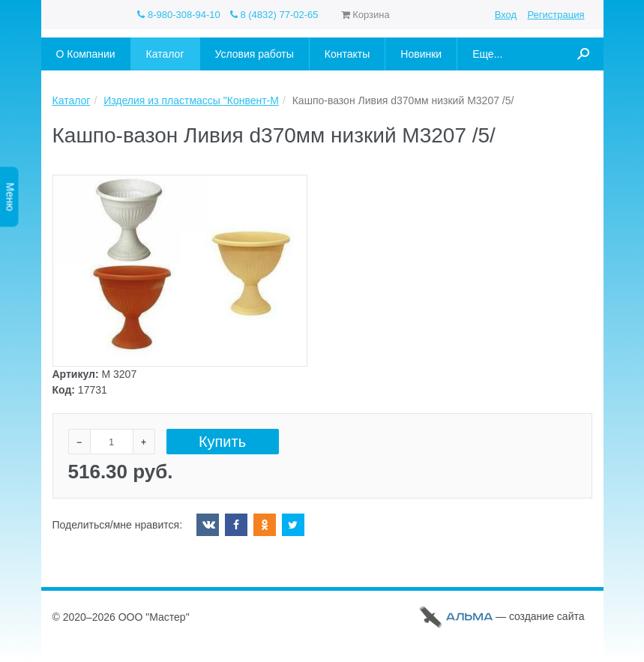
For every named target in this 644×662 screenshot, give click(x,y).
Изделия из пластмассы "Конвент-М (191, 100)
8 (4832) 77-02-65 (274, 15)
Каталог (72, 100)
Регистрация (556, 15)
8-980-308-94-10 (178, 15)
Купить (222, 442)
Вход (506, 15)
